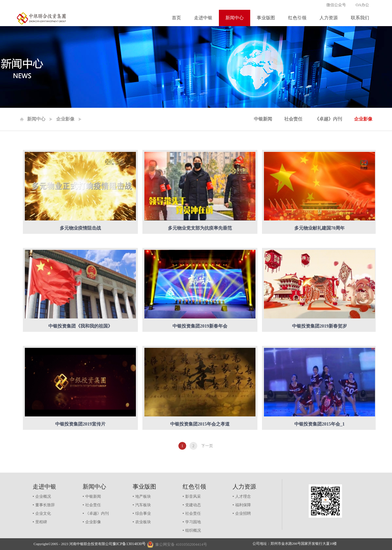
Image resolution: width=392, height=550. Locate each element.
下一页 (207, 446)
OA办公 (362, 5)
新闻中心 (36, 119)
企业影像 (65, 119)
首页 (176, 18)
